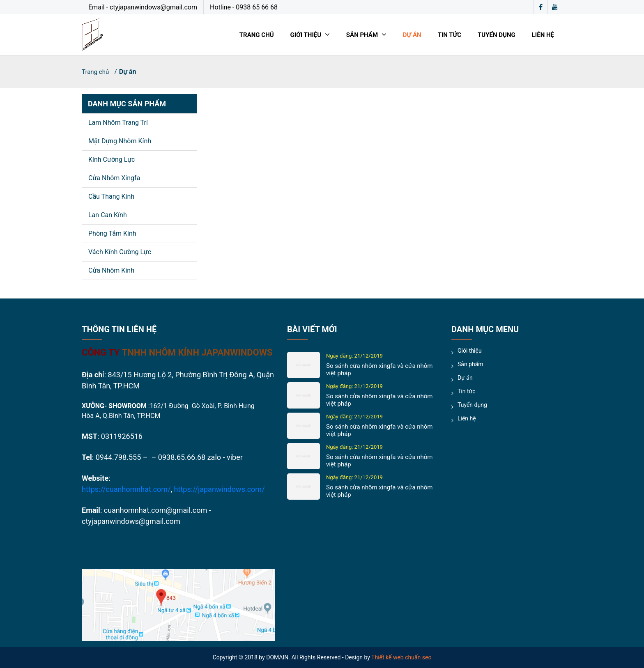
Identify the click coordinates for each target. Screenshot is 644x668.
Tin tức (450, 35)
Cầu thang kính (111, 196)
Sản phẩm (366, 35)
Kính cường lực (112, 160)
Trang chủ (257, 35)
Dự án (412, 35)
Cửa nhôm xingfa (114, 178)
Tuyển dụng (497, 35)
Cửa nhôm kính (111, 270)
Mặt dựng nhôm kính (120, 141)
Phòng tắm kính (112, 233)
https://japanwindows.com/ (220, 489)
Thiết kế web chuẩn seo (401, 657)
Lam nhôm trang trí (118, 123)
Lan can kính (108, 215)
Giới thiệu (310, 35)
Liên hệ (543, 35)
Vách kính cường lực (120, 252)
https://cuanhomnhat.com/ (126, 489)
